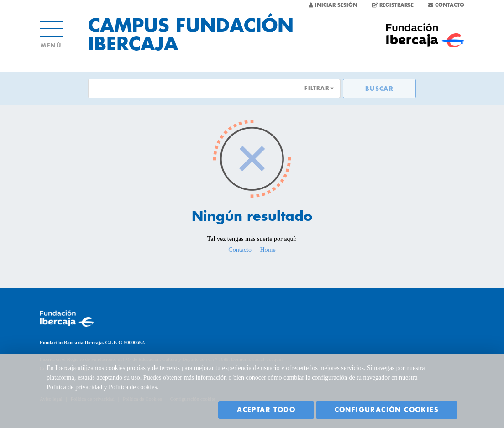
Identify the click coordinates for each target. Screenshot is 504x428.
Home (268, 250)
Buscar (379, 89)
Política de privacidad (74, 387)
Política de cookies (133, 387)
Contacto (240, 250)
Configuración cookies (387, 410)
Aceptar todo (266, 410)
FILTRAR (317, 88)
